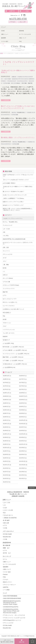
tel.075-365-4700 (18, 19)
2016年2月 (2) (7, 406)
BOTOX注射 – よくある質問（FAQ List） (14, 347)
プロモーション (7, 323)
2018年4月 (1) (23, 376)
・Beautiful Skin (6, 537)
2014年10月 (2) (23, 424)
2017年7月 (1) (23, 379)
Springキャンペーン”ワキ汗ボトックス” (13, 205)
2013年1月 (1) (7, 444)
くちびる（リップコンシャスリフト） (13, 218)
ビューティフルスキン (9, 306)
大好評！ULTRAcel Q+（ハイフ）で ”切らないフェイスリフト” (18, 175)
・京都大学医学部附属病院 (10, 596)
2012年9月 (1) (23, 448)
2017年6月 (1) (7, 383)
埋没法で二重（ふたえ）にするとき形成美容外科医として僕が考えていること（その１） (18, 209)
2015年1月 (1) (7, 420)
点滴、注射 (6, 247)
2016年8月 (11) (7, 396)
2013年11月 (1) (7, 434)
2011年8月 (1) (23, 468)
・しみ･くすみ (6, 502)
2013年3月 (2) (7, 441)
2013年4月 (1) (23, 437)
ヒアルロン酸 (7, 83)
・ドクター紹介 (6, 572)
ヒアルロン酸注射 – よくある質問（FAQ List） (15, 350)
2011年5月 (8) (7, 475)
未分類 (5, 319)
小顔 (4, 232)
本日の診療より (7, 313)
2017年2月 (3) (7, 389)
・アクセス (5, 580)
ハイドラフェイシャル (9, 330)
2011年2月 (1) (23, 478)
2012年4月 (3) (23, 454)
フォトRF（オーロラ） (9, 333)
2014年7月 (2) (23, 427)
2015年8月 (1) (23, 410)
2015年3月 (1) (7, 417)
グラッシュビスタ (7, 254)
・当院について (6, 569)
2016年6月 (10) (7, 400)
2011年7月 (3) (7, 472)
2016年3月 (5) (23, 403)
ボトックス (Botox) (16, 83)
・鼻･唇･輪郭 (6, 520)
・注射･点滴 (5, 523)
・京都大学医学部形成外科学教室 (11, 598)
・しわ (4, 505)
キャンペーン (6, 251)
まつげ (5, 258)
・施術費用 (5, 567)
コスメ (5, 261)
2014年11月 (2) (7, 424)
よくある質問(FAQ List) (9, 367)
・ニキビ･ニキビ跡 (7, 510)
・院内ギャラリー (7, 582)
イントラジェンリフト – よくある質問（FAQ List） (16, 354)
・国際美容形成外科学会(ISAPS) (18, 603)
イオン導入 (6, 236)
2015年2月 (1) (23, 417)
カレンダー (22, 22)
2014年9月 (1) (7, 427)
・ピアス (4, 525)
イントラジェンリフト (22, 81)
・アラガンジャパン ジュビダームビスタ (14, 618)
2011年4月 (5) (23, 475)
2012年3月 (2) (7, 458)
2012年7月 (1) (7, 451)
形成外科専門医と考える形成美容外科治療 (14, 239)
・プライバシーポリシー (9, 585)
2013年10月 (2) (23, 434)
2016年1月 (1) (23, 406)
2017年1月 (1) (23, 389)
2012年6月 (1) (23, 451)
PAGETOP (32, 488)
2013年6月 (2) (7, 437)
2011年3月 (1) (7, 478)
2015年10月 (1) (7, 410)
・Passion (5, 574)
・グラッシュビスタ (8, 623)
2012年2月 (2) (23, 458)
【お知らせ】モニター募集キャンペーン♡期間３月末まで (18, 187)
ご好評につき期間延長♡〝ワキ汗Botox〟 (14, 198)
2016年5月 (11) (23, 400)
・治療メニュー (6, 562)
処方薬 (5, 268)
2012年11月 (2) (23, 444)
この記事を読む (6, 100)
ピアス (5, 295)
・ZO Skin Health (7, 534)
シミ (4, 271)
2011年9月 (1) (7, 468)
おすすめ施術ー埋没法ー (9, 183)
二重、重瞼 (24, 83)
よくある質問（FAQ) (8, 343)
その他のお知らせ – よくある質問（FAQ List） (15, 364)
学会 (4, 316)
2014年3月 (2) (23, 431)
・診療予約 (5, 587)
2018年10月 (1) (7, 376)
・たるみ (4, 508)
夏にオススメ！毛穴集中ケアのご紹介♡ (13, 192)
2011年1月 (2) (7, 482)
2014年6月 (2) (7, 431)
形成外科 (5, 336)
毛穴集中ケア (6, 340)
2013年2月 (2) (23, 441)
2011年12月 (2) (23, 461)
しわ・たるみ (8, 79)
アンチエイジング (12, 81)
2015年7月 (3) (7, 413)
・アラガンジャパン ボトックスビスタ (13, 615)
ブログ (5, 326)
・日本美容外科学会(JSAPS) (10, 607)
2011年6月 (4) (23, 472)
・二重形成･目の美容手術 (9, 518)
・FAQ (4, 577)
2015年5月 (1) (23, 413)
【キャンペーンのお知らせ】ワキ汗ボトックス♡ (16, 180)
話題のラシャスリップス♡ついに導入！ (13, 202)
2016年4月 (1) (7, 403)
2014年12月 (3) (23, 420)
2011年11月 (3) (7, 465)
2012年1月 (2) (7, 461)
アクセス (13, 22)
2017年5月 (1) (23, 383)
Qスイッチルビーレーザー (10, 299)
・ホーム (4, 559)
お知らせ (14, 77)
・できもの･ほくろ (7, 515)
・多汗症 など (6, 553)
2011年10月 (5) (23, 465)
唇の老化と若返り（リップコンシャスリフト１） (18, 138)
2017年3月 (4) (23, 386)
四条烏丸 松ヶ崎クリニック (17, 636)
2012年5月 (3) (7, 454)
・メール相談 (6, 590)
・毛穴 (4, 513)
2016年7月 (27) (23, 396)
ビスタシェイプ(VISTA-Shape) (11, 285)
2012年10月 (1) (7, 448)
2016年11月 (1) (7, 393)
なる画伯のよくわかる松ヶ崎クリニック (13, 309)
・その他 (4, 528)
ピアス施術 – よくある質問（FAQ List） (13, 361)
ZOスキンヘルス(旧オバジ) (10, 302)
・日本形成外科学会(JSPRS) (18, 611)
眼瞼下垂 (30, 83)
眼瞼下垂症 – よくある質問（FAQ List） (13, 357)
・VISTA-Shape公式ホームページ (11, 620)
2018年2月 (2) (7, 379)
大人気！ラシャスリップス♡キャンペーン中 (15, 195)
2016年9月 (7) (23, 393)
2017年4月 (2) (7, 386)
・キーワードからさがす (9, 564)
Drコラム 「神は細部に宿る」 (19, 112)
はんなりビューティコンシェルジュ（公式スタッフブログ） (18, 243)
